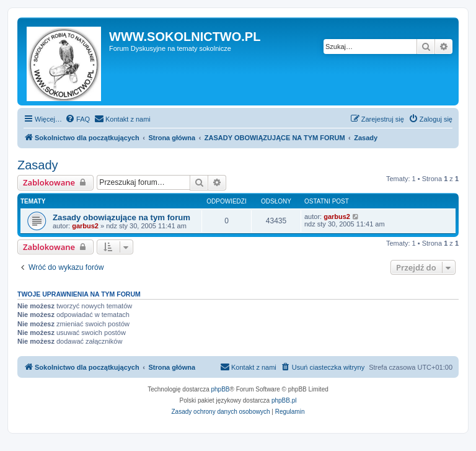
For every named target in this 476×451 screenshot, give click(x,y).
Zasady (38, 165)
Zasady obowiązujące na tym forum (121, 217)
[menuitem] (77, 119)
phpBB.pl (284, 400)
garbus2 (85, 226)
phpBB (221, 389)
